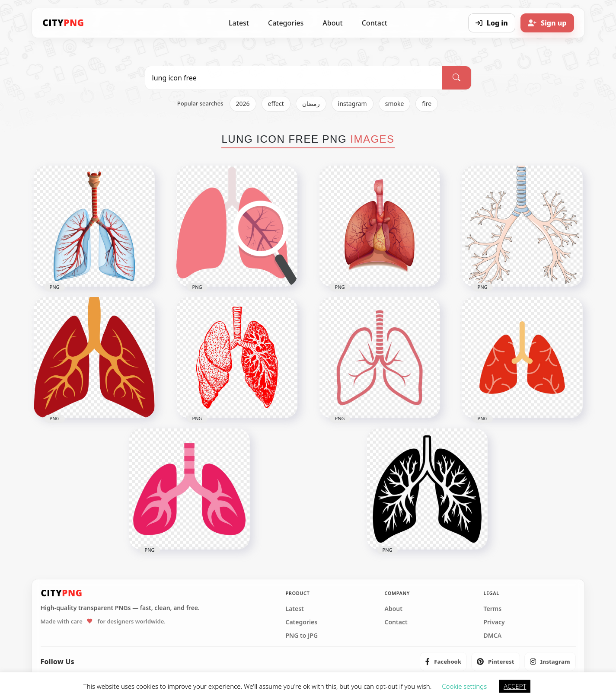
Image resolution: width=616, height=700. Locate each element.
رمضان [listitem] (311, 104)
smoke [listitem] (395, 104)
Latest (239, 23)
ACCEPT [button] (515, 686)
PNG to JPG (302, 636)
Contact (375, 23)
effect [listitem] (276, 104)
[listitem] (443, 662)
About (332, 23)
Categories (286, 23)
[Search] (456, 78)
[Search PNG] (294, 78)
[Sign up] (547, 23)
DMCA (493, 636)
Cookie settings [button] (464, 686)
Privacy (494, 622)
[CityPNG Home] (64, 23)
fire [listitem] (427, 104)
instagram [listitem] (353, 104)
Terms (493, 609)
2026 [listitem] (243, 104)
